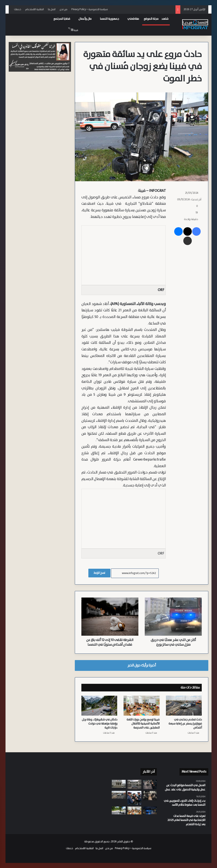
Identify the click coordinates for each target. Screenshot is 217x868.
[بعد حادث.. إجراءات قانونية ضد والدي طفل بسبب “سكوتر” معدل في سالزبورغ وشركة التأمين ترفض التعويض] (119, 810)
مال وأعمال (85, 19)
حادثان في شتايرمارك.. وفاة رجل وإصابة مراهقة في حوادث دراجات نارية (99, 724)
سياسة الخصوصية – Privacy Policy (90, 9)
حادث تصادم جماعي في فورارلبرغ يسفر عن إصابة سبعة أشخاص (185, 724)
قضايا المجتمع (62, 19)
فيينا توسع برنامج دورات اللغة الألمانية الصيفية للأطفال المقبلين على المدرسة (143, 724)
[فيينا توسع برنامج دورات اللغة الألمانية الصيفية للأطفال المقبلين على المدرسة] (142, 706)
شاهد (165, 19)
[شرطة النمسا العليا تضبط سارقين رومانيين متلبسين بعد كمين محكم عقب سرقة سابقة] (150, 810)
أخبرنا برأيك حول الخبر (142, 665)
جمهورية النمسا (109, 19)
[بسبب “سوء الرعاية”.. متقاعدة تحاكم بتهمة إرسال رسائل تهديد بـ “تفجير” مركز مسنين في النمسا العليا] (119, 784)
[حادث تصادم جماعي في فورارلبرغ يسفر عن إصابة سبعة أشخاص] (184, 706)
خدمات (18, 9)
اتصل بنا (52, 9)
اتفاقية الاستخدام (34, 9)
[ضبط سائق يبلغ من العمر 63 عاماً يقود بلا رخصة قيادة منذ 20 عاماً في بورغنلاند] (134, 798)
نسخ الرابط (99, 573)
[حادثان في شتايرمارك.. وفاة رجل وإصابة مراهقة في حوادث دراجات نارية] (99, 706)
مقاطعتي (133, 19)
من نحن (63, 9)
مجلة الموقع (151, 19)
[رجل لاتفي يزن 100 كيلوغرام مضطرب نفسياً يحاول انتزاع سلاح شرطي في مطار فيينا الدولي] (150, 784)
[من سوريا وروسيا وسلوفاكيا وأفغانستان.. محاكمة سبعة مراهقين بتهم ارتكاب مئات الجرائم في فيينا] (150, 796)
